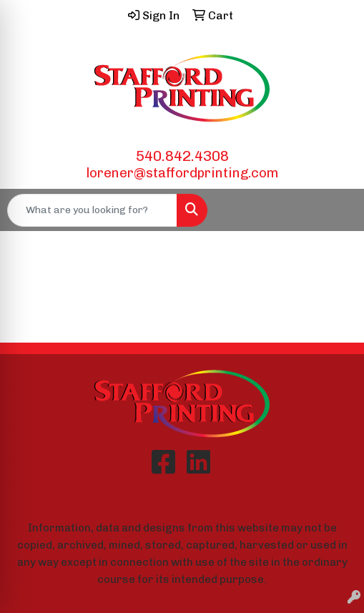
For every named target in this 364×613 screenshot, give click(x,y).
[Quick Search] (92, 210)
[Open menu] (335, 210)
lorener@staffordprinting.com (182, 173)
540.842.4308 (182, 156)
